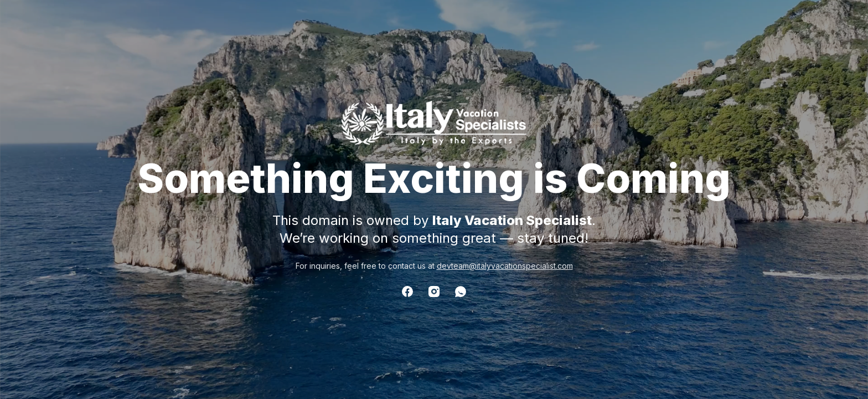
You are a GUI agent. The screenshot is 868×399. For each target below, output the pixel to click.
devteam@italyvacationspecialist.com (505, 266)
